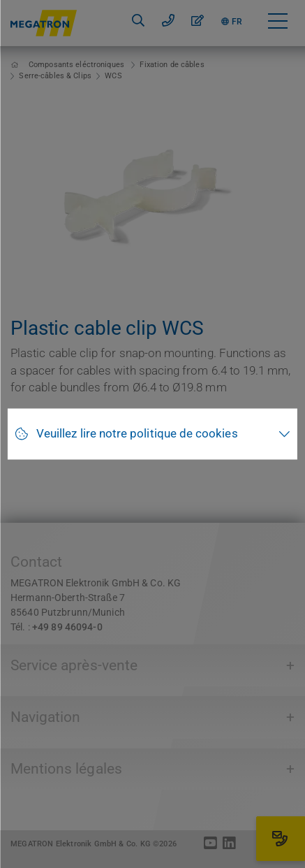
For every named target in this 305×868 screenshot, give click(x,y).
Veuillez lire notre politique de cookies (137, 434)
